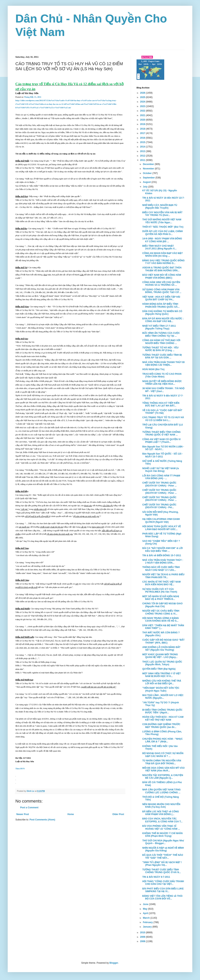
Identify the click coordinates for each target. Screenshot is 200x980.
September (149, 178)
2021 (143, 115)
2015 (143, 142)
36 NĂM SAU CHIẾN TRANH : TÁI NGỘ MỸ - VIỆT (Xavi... (163, 390)
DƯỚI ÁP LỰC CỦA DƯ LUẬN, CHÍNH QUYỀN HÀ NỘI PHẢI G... (163, 233)
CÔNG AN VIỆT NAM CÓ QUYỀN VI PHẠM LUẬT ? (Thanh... (161, 441)
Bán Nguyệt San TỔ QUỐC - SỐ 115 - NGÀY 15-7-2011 (163, 455)
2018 (143, 129)
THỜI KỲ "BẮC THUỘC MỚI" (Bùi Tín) (163, 227)
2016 (143, 138)
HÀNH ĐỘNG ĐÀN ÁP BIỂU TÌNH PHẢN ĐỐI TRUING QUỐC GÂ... (161, 305)
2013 (143, 151)
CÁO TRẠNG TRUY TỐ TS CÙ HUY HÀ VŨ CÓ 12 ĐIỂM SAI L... (163, 419)
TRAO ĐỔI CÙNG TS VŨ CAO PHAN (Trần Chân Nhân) (162, 375)
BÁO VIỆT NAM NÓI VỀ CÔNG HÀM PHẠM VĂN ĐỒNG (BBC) (162, 276)
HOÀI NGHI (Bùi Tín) (153, 369)
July (145, 187)
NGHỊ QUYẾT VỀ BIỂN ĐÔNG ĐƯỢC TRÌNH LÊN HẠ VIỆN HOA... (162, 383)
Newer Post (23, 814)
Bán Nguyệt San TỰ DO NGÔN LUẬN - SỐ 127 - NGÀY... (163, 448)
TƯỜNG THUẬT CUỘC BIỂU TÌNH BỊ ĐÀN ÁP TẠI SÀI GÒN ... (162, 356)
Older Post (118, 814)
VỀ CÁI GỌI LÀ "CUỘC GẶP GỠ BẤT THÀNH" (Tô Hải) (162, 412)
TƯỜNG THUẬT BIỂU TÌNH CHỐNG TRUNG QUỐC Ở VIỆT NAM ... (161, 433)
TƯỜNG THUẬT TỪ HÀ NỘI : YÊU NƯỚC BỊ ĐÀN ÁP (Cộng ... (160, 349)
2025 (143, 97)
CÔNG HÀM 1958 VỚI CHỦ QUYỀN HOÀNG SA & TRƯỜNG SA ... (161, 284)
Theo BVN (20, 769)
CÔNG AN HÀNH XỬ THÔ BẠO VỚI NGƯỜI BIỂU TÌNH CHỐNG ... (161, 342)
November (149, 169)
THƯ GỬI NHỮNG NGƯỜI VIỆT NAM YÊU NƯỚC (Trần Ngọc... (162, 221)
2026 (143, 93)
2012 (143, 156)
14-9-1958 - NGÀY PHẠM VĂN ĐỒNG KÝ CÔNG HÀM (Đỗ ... (162, 240)
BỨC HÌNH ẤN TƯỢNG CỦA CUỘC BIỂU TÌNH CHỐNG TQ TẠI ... (161, 334)
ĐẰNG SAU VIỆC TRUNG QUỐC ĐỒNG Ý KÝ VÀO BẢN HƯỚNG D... (163, 262)
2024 (143, 102)
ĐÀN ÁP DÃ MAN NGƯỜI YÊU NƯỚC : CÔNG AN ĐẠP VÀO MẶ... (163, 320)
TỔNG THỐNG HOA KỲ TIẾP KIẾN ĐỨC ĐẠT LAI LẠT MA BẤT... (161, 404)
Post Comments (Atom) (42, 820)
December (149, 164)
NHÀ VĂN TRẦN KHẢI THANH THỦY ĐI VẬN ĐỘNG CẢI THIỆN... (163, 364)
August (147, 182)
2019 (143, 124)
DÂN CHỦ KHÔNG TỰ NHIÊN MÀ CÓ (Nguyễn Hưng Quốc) (162, 313)
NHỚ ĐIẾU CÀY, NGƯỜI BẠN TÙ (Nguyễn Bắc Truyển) (160, 206)
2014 (143, 147)
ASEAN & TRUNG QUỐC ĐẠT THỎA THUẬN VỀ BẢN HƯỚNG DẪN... (162, 269)
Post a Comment (29, 808)
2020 (143, 120)
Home (71, 814)
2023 (143, 106)
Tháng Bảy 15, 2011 (32, 97)
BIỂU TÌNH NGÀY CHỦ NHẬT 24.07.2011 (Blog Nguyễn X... (159, 247)
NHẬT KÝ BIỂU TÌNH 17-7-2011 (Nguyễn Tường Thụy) (159, 327)
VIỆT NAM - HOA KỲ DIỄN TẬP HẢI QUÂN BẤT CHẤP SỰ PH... (161, 298)
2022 (143, 111)
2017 (143, 133)
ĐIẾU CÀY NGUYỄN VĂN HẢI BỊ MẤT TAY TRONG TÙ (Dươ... (162, 214)
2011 (143, 160)
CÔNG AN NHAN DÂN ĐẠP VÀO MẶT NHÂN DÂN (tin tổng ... (162, 255)
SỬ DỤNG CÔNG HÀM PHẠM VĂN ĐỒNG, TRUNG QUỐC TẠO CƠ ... (162, 291)
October (148, 173)
